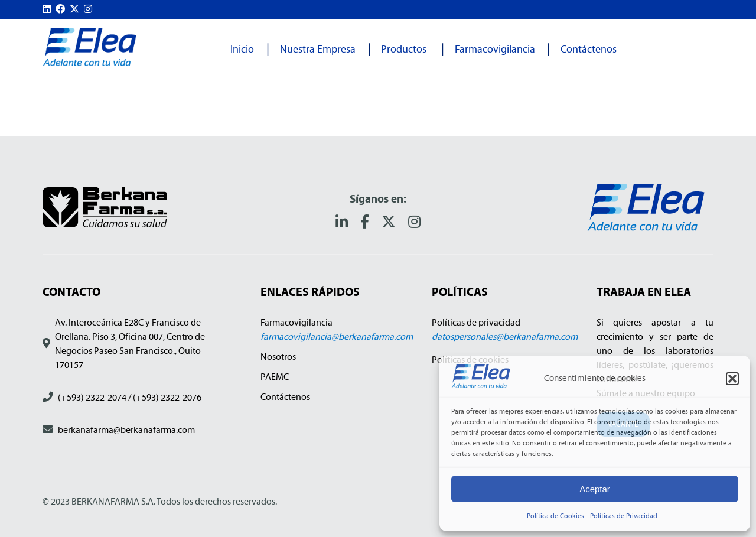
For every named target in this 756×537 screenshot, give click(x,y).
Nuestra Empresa (318, 49)
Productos (404, 49)
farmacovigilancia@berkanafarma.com (337, 336)
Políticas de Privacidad (624, 516)
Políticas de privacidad (476, 322)
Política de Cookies (555, 516)
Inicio (242, 49)
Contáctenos (589, 49)
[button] (732, 379)
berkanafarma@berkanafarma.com (126, 430)
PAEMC (275, 377)
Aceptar (595, 489)
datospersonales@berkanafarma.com (505, 336)
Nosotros (278, 357)
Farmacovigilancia (495, 49)
